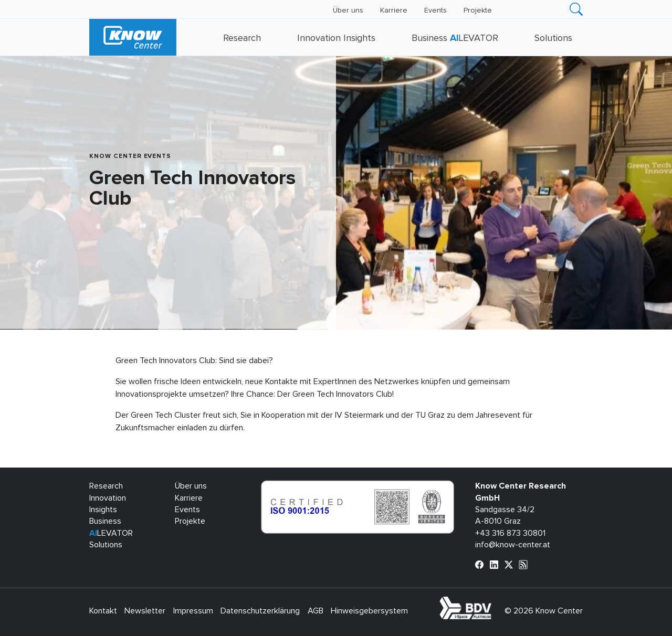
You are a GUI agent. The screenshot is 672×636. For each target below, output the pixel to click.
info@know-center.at (513, 545)
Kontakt (103, 611)
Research (242, 38)
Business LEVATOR (455, 38)
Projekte (478, 10)
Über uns (348, 10)
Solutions (553, 38)
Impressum (193, 611)
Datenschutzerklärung (260, 611)
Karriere (394, 10)
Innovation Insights (336, 38)
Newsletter (145, 611)
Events (435, 10)
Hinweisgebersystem (369, 611)
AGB (316, 611)
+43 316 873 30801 (510, 533)
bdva (493, 602)
